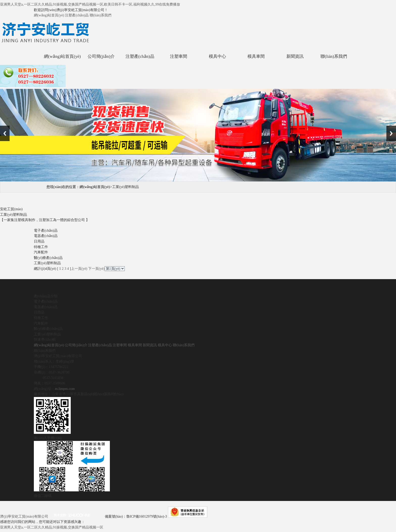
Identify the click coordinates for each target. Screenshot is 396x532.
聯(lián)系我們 (101, 15)
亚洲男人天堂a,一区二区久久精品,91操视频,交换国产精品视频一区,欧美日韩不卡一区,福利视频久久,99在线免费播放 (90, 4)
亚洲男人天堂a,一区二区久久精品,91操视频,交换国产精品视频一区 (52, 527)
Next (391, 133)
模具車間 (256, 56)
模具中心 (217, 56)
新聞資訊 (295, 56)
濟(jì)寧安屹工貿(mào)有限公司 (24, 516)
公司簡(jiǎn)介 (101, 56)
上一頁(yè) (79, 269)
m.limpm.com (65, 389)
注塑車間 (179, 56)
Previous (5, 133)
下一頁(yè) (96, 269)
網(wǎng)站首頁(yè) (49, 15)
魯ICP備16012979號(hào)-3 (147, 516)
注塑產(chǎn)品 (77, 15)
